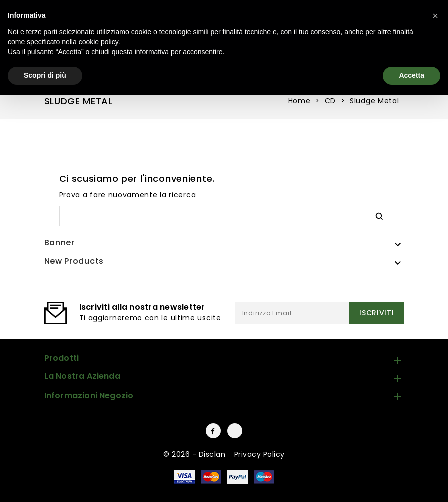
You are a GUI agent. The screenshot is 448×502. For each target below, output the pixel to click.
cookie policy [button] (99, 42)
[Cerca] (224, 216)
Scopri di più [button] (45, 75)
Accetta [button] (411, 75)
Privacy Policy (259, 454)
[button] (435, 16)
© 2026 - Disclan (196, 454)
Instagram (235, 431)
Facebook (213, 431)
